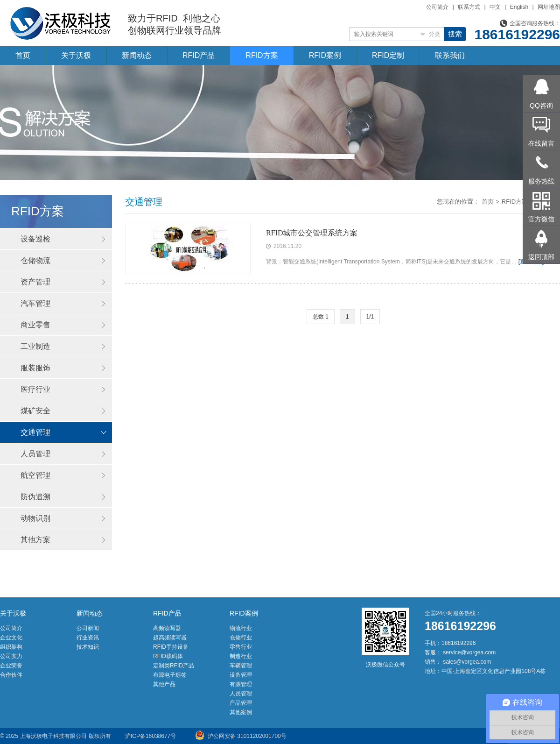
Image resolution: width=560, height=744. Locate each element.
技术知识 (88, 647)
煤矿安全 (35, 411)
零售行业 (241, 647)
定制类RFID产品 (174, 666)
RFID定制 (388, 55)
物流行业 (241, 628)
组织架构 (11, 647)
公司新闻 (88, 628)
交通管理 (35, 432)
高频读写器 (167, 628)
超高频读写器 (170, 638)
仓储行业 (241, 638)
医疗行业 (35, 389)
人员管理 (35, 454)
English (519, 7)
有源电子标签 (170, 675)
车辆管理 (241, 666)
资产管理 (35, 282)
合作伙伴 (11, 675)
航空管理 (35, 475)
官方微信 (541, 219)
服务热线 (541, 181)
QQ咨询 (541, 106)
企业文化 (11, 638)
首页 (23, 55)
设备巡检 (35, 239)
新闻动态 (137, 55)
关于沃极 (76, 55)
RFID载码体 (168, 656)
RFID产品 (199, 55)
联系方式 (469, 7)
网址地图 (549, 7)
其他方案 (35, 540)
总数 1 (321, 317)
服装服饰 (35, 368)
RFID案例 (325, 55)
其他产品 (164, 684)
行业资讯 (88, 638)
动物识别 (35, 518)
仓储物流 (35, 260)
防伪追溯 (35, 497)
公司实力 (11, 656)
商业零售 (35, 325)
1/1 (370, 317)
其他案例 (241, 712)
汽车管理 (35, 303)
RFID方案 (262, 55)
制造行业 (241, 656)
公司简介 (437, 7)
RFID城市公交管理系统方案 (312, 233)
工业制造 (35, 346)
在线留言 (541, 143)
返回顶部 (541, 257)
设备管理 (241, 675)
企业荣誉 (11, 666)
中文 (495, 7)
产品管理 (241, 703)
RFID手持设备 (171, 647)
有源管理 (241, 684)
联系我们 (450, 55)
